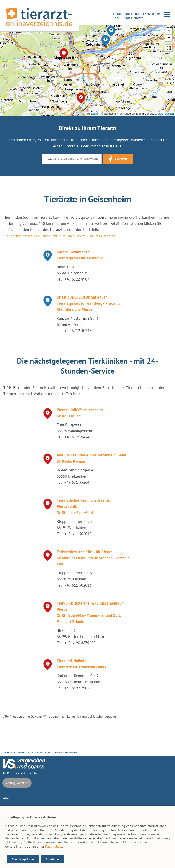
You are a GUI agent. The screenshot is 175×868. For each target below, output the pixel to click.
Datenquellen (166, 114)
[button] (106, 40)
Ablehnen (52, 859)
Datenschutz (54, 846)
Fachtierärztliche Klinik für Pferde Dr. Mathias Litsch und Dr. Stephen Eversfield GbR (93, 558)
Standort (118, 159)
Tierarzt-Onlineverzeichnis (38, 753)
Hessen (58, 753)
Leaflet (93, 114)
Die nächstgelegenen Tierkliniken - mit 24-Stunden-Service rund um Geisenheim (59, 236)
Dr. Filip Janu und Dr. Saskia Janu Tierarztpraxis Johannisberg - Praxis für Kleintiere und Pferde (89, 303)
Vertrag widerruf (17, 783)
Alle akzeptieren (23, 859)
